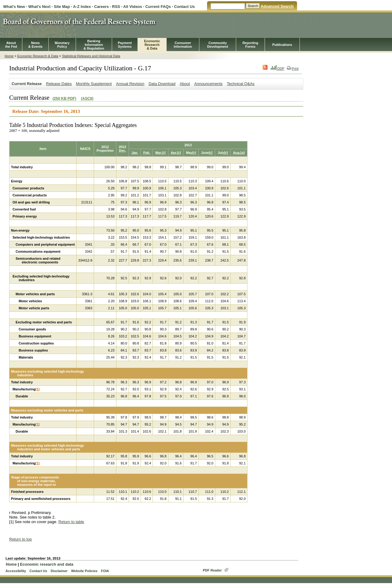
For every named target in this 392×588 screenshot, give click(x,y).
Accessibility (16, 571)
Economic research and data (47, 564)
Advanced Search (277, 6)
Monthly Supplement (94, 84)
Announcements (208, 84)
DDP (278, 69)
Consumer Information (183, 45)
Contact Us (184, 7)
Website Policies (84, 571)
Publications (282, 45)
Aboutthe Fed (11, 45)
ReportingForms (250, 45)
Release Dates (59, 84)
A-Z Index (82, 7)
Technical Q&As (241, 84)
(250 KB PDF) (64, 99)
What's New (14, 7)
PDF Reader (212, 570)
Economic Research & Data (38, 56)
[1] (38, 389)
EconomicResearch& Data (152, 45)
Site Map (62, 7)
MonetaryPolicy (62, 45)
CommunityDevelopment (217, 45)
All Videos (133, 7)
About (185, 84)
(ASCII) (87, 99)
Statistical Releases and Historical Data (91, 56)
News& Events (35, 45)
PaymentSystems (125, 45)
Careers (101, 7)
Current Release (27, 84)
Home (9, 56)
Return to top (21, 539)
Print (293, 69)
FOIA (105, 571)
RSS (116, 7)
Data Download (162, 84)
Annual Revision (130, 84)
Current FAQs (158, 7)
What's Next (39, 7)
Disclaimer (59, 571)
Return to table (71, 522)
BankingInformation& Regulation (94, 45)
